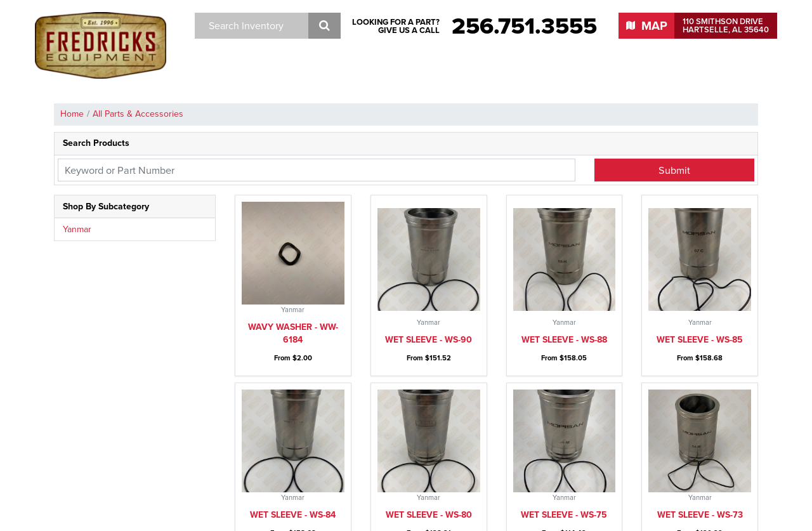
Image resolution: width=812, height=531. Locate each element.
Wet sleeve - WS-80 (429, 309)
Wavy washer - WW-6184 (293, 231)
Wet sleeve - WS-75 (564, 309)
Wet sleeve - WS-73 (700, 309)
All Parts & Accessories (138, 114)
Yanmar (77, 229)
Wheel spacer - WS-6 (293, 394)
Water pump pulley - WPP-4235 (700, 388)
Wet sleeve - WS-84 (293, 309)
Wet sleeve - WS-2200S (429, 394)
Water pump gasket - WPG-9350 (429, 473)
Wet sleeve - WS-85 (700, 237)
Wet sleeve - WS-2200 (564, 394)
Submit (674, 170)
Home (72, 114)
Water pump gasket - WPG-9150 (564, 473)
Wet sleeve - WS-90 (429, 237)
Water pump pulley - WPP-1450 (293, 473)
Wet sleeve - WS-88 (564, 237)
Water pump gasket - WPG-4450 (700, 473)
